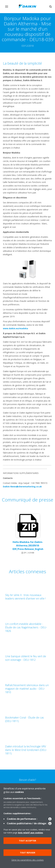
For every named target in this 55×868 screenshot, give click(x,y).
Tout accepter (27, 841)
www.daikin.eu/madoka (15, 328)
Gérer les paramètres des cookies (28, 860)
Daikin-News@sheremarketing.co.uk (22, 487)
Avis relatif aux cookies (31, 833)
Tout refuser (28, 853)
